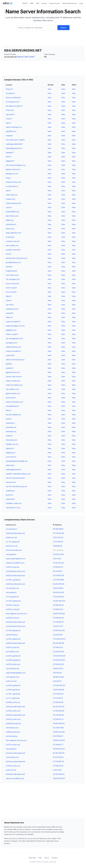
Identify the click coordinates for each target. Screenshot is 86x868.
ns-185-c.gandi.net (13, 580)
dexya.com (10, 229)
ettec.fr (9, 410)
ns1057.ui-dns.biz (13, 567)
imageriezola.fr (12, 271)
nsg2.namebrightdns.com (16, 673)
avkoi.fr (9, 300)
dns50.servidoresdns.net (15, 643)
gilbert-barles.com (13, 393)
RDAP (32, 3)
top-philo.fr (10, 114)
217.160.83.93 (58, 702)
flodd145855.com (13, 212)
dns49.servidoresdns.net (15, 715)
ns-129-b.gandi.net (13, 630)
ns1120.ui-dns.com (13, 664)
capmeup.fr (10, 499)
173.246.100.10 (59, 597)
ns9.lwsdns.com (12, 728)
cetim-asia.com (12, 195)
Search (63, 28)
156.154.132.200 (59, 740)
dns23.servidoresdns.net (15, 533)
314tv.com (10, 110)
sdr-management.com (14, 338)
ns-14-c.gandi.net (13, 698)
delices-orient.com (13, 169)
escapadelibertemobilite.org (17, 461)
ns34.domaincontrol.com (16, 626)
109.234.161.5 (58, 669)
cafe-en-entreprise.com (15, 360)
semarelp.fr (10, 423)
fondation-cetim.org (14, 503)
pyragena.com (12, 343)
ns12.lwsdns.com (12, 757)
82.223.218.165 (59, 643)
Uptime (44, 3)
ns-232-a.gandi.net (13, 656)
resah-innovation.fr (13, 351)
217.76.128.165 (58, 715)
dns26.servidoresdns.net (15, 774)
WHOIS (25, 3)
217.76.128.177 (58, 622)
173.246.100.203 (59, 639)
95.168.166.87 (58, 529)
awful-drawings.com (14, 127)
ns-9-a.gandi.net (12, 597)
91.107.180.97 (58, 736)
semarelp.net (11, 427)
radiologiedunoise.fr (14, 470)
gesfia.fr (9, 364)
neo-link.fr (10, 305)
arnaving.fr (10, 237)
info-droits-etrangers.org (16, 165)
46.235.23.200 (58, 554)
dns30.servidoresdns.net (15, 584)
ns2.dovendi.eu (12, 635)
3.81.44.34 (57, 559)
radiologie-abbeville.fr (14, 144)
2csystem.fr (10, 93)
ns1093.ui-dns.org (13, 702)
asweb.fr (9, 436)
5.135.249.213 (58, 537)
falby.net (9, 317)
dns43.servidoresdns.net (15, 761)
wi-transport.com (13, 102)
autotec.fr (10, 368)
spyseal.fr (10, 313)
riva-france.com (12, 275)
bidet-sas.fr (10, 465)
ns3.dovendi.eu (12, 736)
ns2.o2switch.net (12, 669)
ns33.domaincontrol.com (16, 571)
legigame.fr (10, 161)
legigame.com (11, 330)
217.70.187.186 (58, 580)
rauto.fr (9, 207)
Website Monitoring (70, 3)
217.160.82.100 (58, 711)
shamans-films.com (13, 182)
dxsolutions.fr (11, 224)
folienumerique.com (14, 203)
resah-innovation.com (14, 402)
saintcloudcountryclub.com (17, 258)
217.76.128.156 (58, 533)
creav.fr (9, 119)
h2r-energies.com (13, 279)
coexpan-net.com (13, 241)
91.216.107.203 (58, 652)
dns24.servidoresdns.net (15, 707)
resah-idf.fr (10, 355)
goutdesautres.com (13, 262)
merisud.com (11, 482)
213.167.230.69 (59, 690)
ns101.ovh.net (11, 681)
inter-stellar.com (12, 245)
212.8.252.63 (58, 635)
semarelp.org (11, 431)
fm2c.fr (9, 254)
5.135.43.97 (57, 770)
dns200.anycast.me (13, 723)
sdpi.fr (8, 191)
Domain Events (55, 3)
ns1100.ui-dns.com (13, 711)
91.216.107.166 (58, 728)
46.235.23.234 (58, 592)
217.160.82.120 (58, 664)
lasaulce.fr (10, 448)
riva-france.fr (11, 457)
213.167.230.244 (59, 601)
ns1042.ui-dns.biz (13, 609)
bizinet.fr (9, 267)
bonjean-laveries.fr (13, 250)
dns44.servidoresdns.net (15, 753)
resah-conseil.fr (12, 334)
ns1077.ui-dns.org (13, 745)
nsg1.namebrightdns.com (16, 559)
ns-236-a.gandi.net (13, 685)
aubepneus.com (12, 309)
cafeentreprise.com (13, 347)
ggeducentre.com (13, 372)
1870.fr (9, 157)
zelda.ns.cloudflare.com (15, 563)
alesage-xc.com (12, 174)
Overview (32, 858)
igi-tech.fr (10, 495)
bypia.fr (9, 419)
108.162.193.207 (59, 778)
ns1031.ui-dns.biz (12, 647)
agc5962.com (11, 131)
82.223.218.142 (59, 707)
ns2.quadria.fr (11, 749)
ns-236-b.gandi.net (13, 660)
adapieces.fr (11, 453)
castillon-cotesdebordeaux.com (18, 474)
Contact (55, 858)
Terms (47, 858)
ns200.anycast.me (13, 732)
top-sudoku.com (12, 389)
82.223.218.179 (59, 753)
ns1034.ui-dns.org (13, 766)
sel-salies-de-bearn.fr (14, 106)
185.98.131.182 (58, 677)
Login (81, 3)
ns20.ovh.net (11, 770)
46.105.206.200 (59, 723)
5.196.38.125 (58, 546)
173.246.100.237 (59, 685)
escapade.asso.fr (12, 406)
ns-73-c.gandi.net (13, 542)
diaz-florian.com (12, 216)
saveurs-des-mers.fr (14, 377)
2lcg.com (9, 89)
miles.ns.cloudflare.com (15, 778)
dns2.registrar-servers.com (16, 614)
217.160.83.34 (58, 766)
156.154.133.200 (59, 614)
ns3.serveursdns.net (14, 550)
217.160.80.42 (58, 605)
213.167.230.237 (59, 660)
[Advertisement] (43, 39)
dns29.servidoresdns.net (15, 622)
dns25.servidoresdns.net (15, 576)
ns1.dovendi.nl (11, 529)
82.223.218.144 (59, 774)
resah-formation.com (14, 385)
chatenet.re (10, 491)
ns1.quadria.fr (11, 554)
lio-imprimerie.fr (12, 186)
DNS (38, 3)
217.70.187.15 (58, 698)
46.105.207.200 (59, 732)
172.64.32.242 (58, 563)
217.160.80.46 (58, 618)
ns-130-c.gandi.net (13, 694)
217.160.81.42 (58, 609)
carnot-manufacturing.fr (15, 478)
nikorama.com (11, 440)
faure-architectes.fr (14, 98)
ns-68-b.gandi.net (13, 690)
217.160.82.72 (58, 719)
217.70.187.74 (58, 542)
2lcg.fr (8, 178)
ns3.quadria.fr (11, 592)
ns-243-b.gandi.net (13, 601)
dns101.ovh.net (12, 546)
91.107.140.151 (58, 757)
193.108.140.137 (59, 749)
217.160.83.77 (58, 745)
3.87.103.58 (57, 673)
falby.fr (9, 296)
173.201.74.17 (58, 626)
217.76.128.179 (58, 761)
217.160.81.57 (58, 567)
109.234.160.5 (58, 588)
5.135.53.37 (57, 681)
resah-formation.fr (13, 322)
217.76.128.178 (58, 576)
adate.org (10, 220)
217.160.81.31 (58, 647)
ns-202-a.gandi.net (13, 639)
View (49, 89)
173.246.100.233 (59, 656)
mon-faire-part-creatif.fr (15, 140)
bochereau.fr (11, 398)
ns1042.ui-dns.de (12, 605)
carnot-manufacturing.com (16, 486)
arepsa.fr (9, 136)
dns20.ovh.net (11, 537)
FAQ (40, 858)
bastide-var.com (12, 444)
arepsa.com (10, 199)
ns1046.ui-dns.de (12, 618)
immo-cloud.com (12, 284)
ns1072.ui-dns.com (13, 719)
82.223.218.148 (59, 584)
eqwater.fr (10, 152)
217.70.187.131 (58, 694)
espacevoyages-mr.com (15, 326)
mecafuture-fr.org (13, 508)
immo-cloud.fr (11, 288)
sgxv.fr (9, 123)
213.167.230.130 (59, 630)
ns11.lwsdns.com (12, 652)
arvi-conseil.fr (11, 292)
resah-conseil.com (13, 381)
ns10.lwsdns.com (12, 677)
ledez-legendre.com (14, 233)
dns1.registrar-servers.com (16, 740)
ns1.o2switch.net (12, 588)
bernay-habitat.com (14, 415)
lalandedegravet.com (14, 148)
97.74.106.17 (58, 571)
